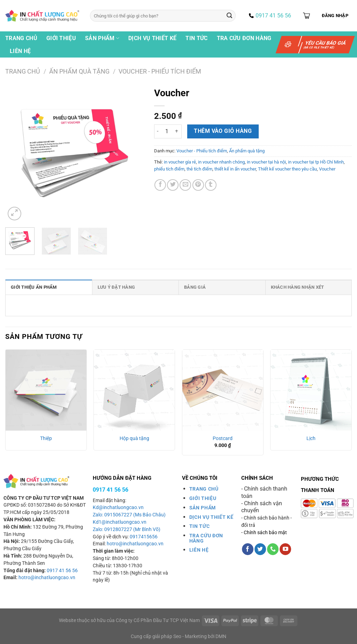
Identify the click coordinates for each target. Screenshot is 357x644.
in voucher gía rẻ (180, 162)
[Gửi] (229, 16)
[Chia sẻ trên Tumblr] (211, 185)
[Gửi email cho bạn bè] (185, 185)
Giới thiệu (61, 38)
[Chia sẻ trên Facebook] (160, 185)
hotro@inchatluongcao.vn (47, 578)
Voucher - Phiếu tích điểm (160, 71)
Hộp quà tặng (134, 438)
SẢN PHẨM (203, 508)
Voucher (327, 169)
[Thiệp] (46, 390)
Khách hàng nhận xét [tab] (298, 287)
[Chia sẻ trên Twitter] (173, 185)
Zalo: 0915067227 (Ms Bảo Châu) (129, 515)
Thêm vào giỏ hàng (223, 131)
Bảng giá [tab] (195, 287)
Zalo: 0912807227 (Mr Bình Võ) (127, 529)
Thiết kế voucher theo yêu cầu (287, 169)
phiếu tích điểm (169, 169)
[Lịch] (311, 390)
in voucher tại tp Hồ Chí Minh (316, 162)
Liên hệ (20, 51)
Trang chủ (21, 38)
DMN (221, 637)
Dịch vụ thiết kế (152, 38)
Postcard (223, 438)
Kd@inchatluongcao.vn (118, 507)
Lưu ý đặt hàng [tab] (116, 287)
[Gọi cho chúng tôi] (273, 549)
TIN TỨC (200, 526)
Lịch (311, 438)
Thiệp (46, 438)
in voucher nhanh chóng (221, 162)
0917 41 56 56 (62, 571)
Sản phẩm (102, 38)
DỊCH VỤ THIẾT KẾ (211, 517)
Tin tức (196, 38)
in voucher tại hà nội (266, 162)
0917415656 (144, 537)
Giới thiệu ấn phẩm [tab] (34, 287)
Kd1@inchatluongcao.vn (120, 522)
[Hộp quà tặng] (134, 390)
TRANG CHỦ (204, 489)
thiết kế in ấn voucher (235, 169)
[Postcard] (223, 390)
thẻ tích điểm (199, 169)
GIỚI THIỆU (203, 498)
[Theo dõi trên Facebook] (248, 549)
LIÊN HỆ (199, 550)
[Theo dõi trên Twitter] (260, 549)
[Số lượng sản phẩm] (167, 131)
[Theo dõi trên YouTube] (285, 549)
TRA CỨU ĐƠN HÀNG (206, 538)
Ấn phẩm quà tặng (79, 71)
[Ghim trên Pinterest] (198, 185)
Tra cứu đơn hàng (244, 38)
